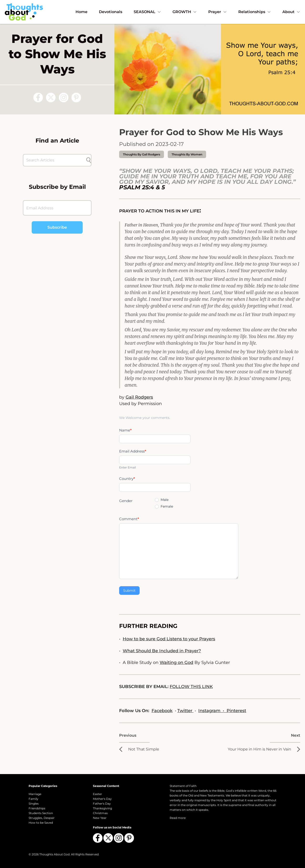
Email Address (133, 451)
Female (164, 506)
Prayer (218, 12)
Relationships (255, 12)
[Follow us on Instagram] (64, 98)
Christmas (100, 813)
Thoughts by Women (187, 154)
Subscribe (57, 227)
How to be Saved (41, 823)
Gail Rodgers (139, 397)
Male (162, 500)
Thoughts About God (54, 854)
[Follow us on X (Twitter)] (51, 98)
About (291, 12)
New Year (100, 818)
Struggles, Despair (42, 818)
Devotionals (111, 12)
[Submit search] (89, 160)
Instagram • (212, 711)
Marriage (35, 794)
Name (125, 430)
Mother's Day (102, 799)
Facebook (162, 711)
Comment (129, 519)
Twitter (185, 711)
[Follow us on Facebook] (38, 98)
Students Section (41, 813)
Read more (178, 818)
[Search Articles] (55, 160)
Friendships (37, 808)
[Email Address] (57, 208)
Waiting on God (176, 663)
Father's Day (102, 804)
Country (127, 479)
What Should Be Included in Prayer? (162, 651)
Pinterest (236, 711)
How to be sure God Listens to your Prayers (169, 639)
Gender (126, 501)
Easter (97, 794)
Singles (34, 804)
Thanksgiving (102, 808)
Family (33, 799)
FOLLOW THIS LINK (191, 687)
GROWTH (185, 12)
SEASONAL (147, 12)
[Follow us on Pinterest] (76, 98)
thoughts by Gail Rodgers (142, 154)
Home (81, 12)
